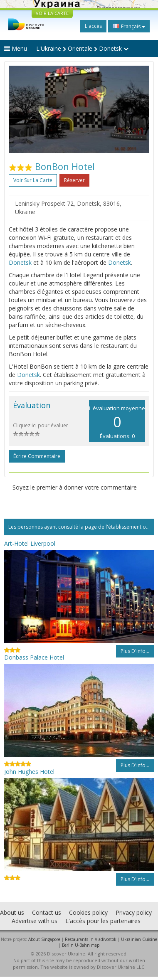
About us (12, 912)
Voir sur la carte (33, 180)
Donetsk (20, 262)
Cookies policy (88, 912)
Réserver (74, 180)
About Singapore (44, 939)
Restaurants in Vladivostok (91, 939)
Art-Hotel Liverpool (30, 543)
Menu (16, 48)
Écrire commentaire (37, 456)
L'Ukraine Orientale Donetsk (82, 48)
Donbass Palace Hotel (34, 657)
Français (129, 26)
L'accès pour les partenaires (103, 921)
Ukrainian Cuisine (139, 939)
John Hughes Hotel (29, 772)
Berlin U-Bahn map (81, 945)
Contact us (47, 912)
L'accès (93, 26)
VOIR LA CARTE (52, 13)
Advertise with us (35, 921)
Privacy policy (134, 912)
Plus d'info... (135, 651)
